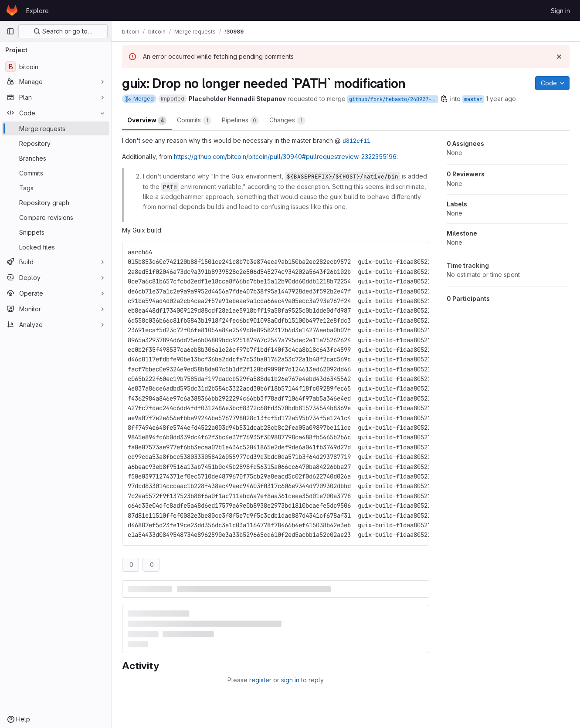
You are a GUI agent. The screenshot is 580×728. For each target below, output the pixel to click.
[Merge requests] (56, 128)
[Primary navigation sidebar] (10, 31)
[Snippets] (56, 232)
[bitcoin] (56, 67)
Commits (194, 121)
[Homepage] (12, 10)
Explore (37, 11)
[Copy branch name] (444, 99)
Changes (287, 121)
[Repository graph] (56, 202)
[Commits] (56, 173)
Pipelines (240, 121)
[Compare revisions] (56, 217)
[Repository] (56, 143)
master (473, 99)
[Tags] (56, 188)
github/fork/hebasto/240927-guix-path (393, 99)
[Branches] (56, 158)
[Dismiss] (559, 57)
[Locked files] (56, 247)
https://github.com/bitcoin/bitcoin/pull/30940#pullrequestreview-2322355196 (285, 157)
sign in (290, 680)
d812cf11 (356, 141)
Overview (147, 121)
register (260, 680)
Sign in (560, 11)
